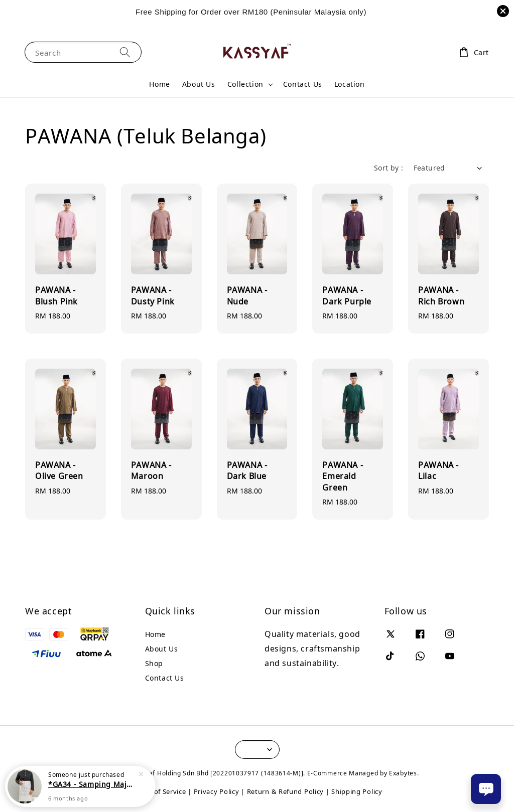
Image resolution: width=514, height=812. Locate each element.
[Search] (125, 52)
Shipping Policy (357, 791)
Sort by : (389, 168)
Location (350, 84)
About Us (199, 84)
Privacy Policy (217, 791)
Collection (245, 84)
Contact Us (303, 84)
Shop (154, 663)
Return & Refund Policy (285, 791)
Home (159, 84)
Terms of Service (159, 791)
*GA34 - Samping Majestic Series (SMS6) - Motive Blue (92, 784)
